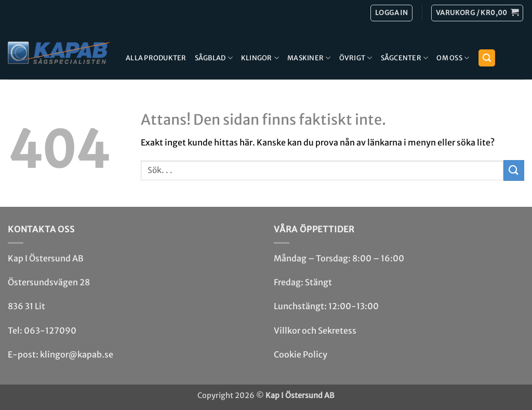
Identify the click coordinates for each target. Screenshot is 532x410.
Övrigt (356, 58)
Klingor (260, 58)
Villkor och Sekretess (315, 330)
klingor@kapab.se (77, 354)
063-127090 (50, 330)
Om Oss (453, 58)
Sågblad (214, 58)
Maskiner (309, 58)
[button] (477, 13)
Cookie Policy (301, 354)
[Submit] (514, 170)
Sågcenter (405, 58)
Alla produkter (156, 58)
